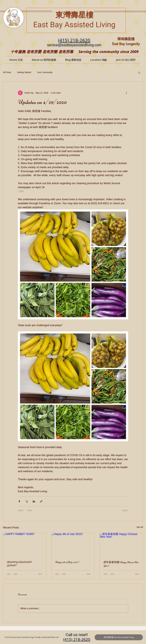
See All (140, 527)
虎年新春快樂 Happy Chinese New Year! (121, 564)
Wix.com (55, 637)
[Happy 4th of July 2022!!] (73, 545)
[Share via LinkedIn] (34, 501)
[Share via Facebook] (19, 501)
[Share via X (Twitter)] (27, 501)
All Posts (7, 72)
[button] (139, 72)
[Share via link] (41, 501)
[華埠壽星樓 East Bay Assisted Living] (119, 637)
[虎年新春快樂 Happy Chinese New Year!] (121, 545)
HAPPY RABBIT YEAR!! (19, 564)
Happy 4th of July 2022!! (67, 562)
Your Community (45, 72)
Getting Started (24, 72)
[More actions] (126, 93)
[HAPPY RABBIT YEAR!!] (25, 545)
